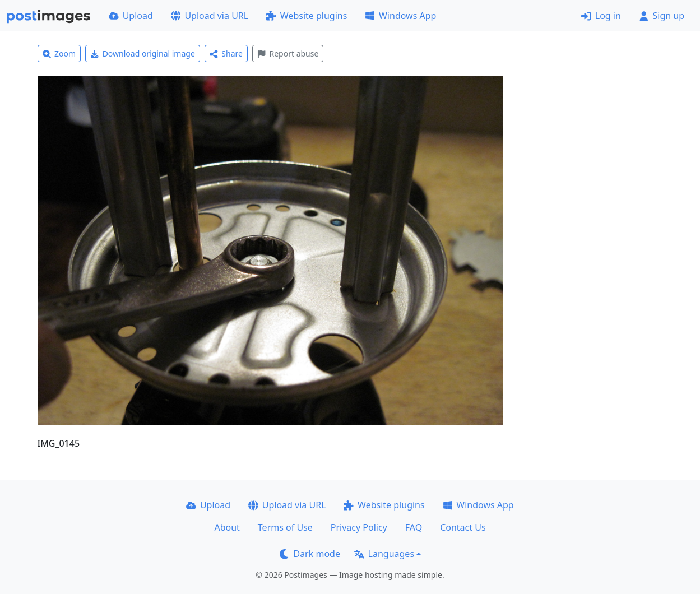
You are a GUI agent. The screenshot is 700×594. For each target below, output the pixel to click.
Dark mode (310, 554)
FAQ (414, 527)
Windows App (400, 16)
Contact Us (463, 527)
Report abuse (288, 54)
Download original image (143, 54)
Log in (601, 16)
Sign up (662, 16)
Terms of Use (285, 527)
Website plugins (307, 16)
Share (226, 54)
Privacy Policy (359, 527)
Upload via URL (210, 16)
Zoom (59, 54)
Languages (384, 554)
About (227, 527)
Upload (131, 16)
